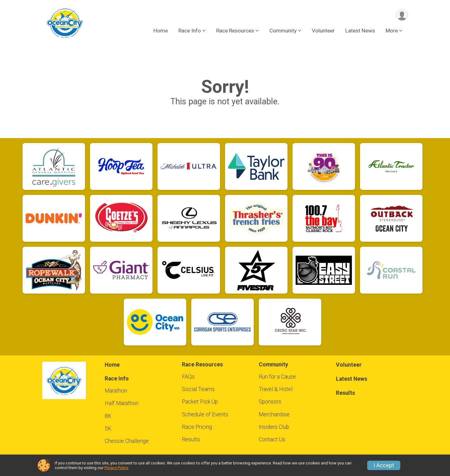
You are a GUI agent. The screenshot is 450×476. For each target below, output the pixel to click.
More (392, 31)
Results (191, 439)
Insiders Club (274, 427)
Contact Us (272, 439)
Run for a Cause (277, 377)
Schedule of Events (205, 414)
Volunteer (323, 31)
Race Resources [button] (235, 31)
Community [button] (283, 31)
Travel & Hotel (276, 389)
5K (108, 429)
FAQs (188, 377)
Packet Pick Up (200, 402)
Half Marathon (122, 403)
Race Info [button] (190, 31)
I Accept (384, 465)
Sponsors (270, 402)
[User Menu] (402, 15)
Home (161, 31)
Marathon (116, 391)
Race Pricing (197, 427)
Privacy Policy (116, 468)
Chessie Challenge (127, 441)
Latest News (360, 31)
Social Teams (198, 389)
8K (108, 416)
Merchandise (274, 414)
